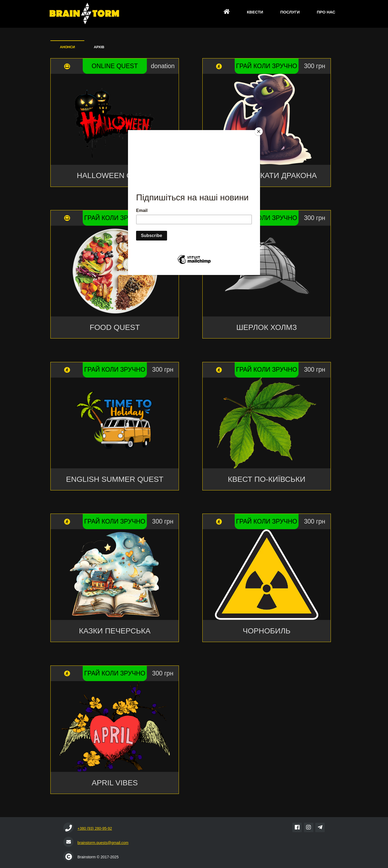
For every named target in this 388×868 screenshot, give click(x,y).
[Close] (259, 131)
